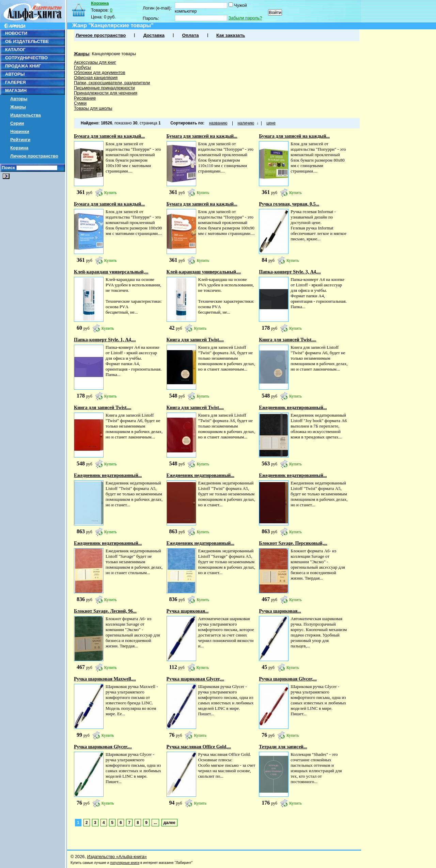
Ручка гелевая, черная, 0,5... (289, 204)
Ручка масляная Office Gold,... (199, 747)
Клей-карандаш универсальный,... (111, 272)
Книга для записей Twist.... (195, 340)
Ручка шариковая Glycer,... (196, 679)
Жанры (18, 107)
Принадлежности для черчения (106, 93)
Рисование (85, 98)
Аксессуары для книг (95, 62)
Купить (111, 193)
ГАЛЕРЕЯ (15, 82)
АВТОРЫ (15, 74)
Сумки (80, 103)
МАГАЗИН (16, 91)
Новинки (20, 131)
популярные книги (125, 863)
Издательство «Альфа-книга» (117, 857)
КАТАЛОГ (15, 50)
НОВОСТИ (16, 33)
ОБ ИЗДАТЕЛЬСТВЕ (27, 41)
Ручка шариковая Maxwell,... (105, 679)
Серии (17, 123)
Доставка (154, 35)
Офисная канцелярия (96, 78)
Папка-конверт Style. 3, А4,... (290, 272)
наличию (246, 123)
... (155, 823)
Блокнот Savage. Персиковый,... (293, 543)
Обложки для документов (100, 72)
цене (271, 123)
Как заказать (231, 35)
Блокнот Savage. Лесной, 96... (105, 611)
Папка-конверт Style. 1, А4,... (105, 340)
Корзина (19, 148)
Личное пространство (34, 156)
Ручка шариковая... (188, 611)
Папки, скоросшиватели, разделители (112, 83)
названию (218, 123)
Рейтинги (20, 140)
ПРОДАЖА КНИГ (23, 66)
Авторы (19, 99)
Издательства (26, 115)
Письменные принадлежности (104, 88)
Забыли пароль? (245, 18)
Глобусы (82, 67)
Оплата (190, 35)
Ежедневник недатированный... (293, 408)
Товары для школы (93, 108)
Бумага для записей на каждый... (109, 136)
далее (169, 823)
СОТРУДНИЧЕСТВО (26, 58)
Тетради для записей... (283, 747)
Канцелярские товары (114, 54)
